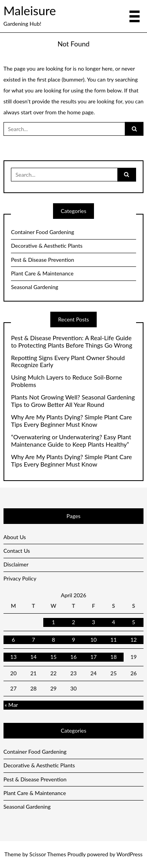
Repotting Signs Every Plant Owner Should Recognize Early (68, 361)
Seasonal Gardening (35, 287)
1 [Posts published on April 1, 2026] (53, 622)
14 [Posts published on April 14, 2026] (34, 657)
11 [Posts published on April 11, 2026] (113, 640)
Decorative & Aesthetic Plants (47, 246)
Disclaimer (16, 564)
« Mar (11, 705)
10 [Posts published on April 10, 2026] (94, 640)
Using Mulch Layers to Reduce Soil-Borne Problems (66, 381)
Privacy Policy (20, 578)
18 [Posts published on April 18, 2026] (113, 657)
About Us (15, 537)
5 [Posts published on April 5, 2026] (133, 622)
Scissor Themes (48, 854)
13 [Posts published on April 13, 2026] (13, 657)
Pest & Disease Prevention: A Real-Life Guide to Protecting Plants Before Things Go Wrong (72, 342)
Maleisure (30, 11)
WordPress (130, 854)
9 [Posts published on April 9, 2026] (73, 640)
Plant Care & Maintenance (42, 273)
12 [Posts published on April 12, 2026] (133, 640)
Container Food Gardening (43, 232)
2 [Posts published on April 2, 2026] (73, 622)
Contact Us (17, 551)
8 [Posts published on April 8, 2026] (53, 640)
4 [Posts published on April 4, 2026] (113, 622)
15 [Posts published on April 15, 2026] (53, 657)
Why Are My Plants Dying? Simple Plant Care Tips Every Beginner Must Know (71, 421)
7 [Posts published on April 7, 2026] (34, 640)
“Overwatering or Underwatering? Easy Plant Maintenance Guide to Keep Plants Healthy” (71, 441)
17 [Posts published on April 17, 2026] (94, 657)
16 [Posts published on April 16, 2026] (73, 657)
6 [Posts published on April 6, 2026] (13, 640)
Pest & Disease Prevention (43, 260)
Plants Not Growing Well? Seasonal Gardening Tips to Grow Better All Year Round (73, 401)
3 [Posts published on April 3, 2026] (94, 622)
